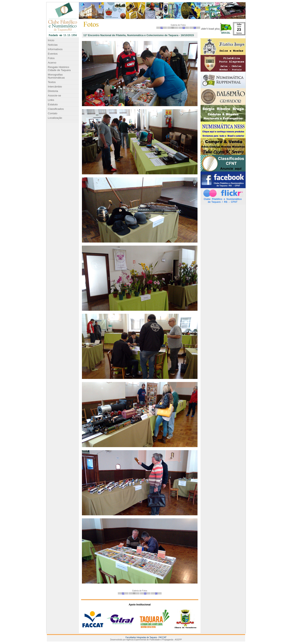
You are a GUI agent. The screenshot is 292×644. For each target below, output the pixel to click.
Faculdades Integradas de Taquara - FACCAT (146, 637)
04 (195, 28)
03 (184, 28)
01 (162, 28)
